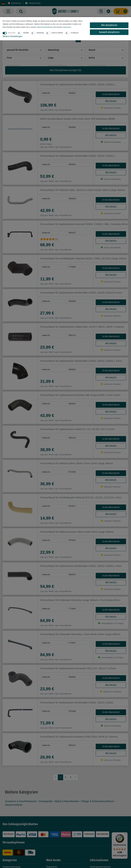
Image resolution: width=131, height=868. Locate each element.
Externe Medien (57, 33)
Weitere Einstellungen (13, 36)
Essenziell (12, 33)
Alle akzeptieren (109, 25)
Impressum (67, 27)
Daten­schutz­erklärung (44, 27)
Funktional (75, 33)
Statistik (26, 33)
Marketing (40, 33)
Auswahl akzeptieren (109, 32)
